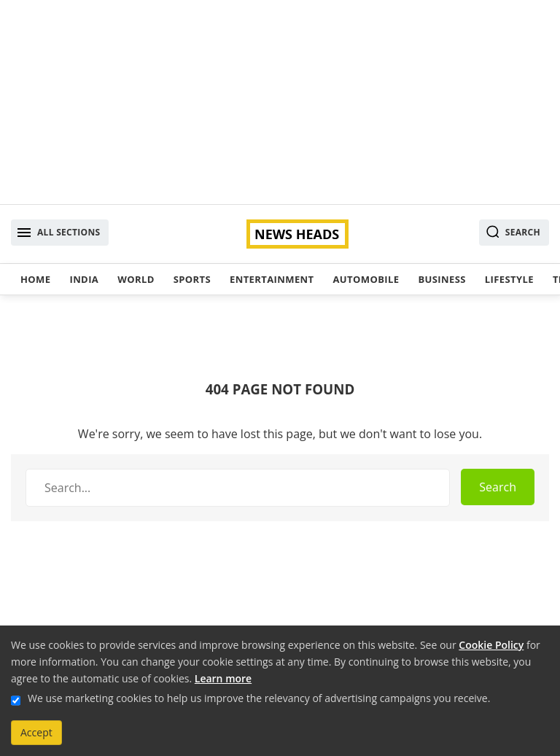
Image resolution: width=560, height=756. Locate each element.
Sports (192, 279)
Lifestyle (509, 279)
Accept (36, 732)
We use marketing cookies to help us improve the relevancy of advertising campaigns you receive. (259, 698)
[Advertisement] (280, 102)
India (84, 279)
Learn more (223, 678)
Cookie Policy (491, 645)
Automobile (366, 279)
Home (35, 279)
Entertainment (272, 279)
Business (442, 279)
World (136, 279)
